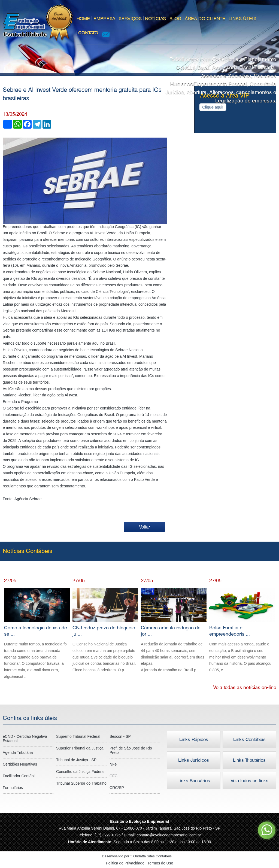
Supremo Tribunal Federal (78, 736)
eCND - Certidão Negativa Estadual (25, 739)
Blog (174, 19)
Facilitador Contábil (19, 776)
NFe (113, 764)
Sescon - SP (120, 736)
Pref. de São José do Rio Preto (131, 750)
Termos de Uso (160, 863)
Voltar (145, 527)
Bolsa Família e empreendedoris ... (242, 631)
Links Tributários (250, 760)
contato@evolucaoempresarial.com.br (169, 835)
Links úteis (241, 19)
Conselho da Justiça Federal (80, 772)
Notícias (154, 19)
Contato (87, 33)
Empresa (103, 19)
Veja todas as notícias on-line (245, 687)
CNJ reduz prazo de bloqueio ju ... (105, 631)
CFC (113, 776)
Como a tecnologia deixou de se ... (37, 634)
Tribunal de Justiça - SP (76, 760)
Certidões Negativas (20, 764)
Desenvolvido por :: (139, 856)
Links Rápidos (194, 739)
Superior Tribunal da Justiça (80, 748)
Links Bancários (194, 781)
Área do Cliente (204, 19)
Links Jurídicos (194, 760)
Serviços (129, 19)
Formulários (13, 788)
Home (82, 19)
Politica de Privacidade (126, 863)
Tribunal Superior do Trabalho (81, 783)
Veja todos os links (249, 781)
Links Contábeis (249, 739)
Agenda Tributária (18, 752)
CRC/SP (117, 788)
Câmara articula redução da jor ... (174, 631)
